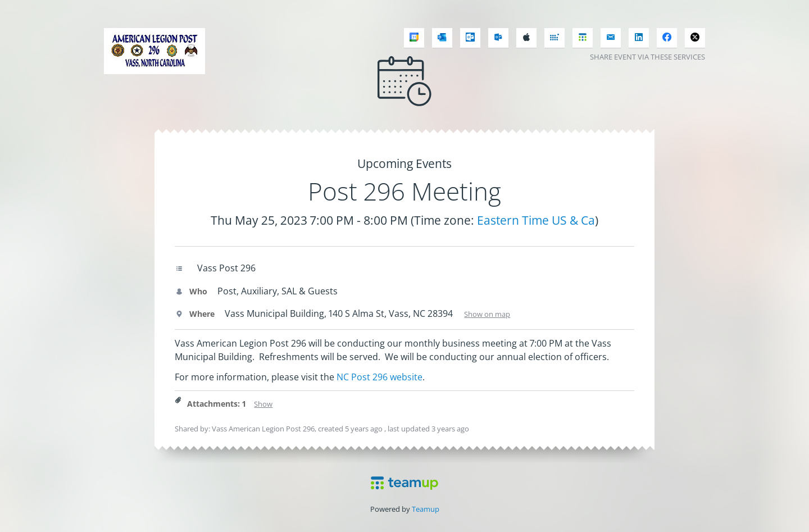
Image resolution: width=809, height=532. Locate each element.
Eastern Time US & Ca (536, 220)
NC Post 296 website (379, 377)
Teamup (426, 509)
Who (191, 291)
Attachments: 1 (217, 404)
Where (195, 314)
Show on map (487, 314)
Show (263, 404)
